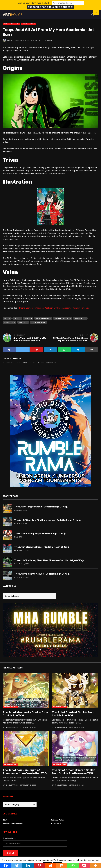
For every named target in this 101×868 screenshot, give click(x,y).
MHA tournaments (43, 318)
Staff (5, 820)
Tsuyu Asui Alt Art (38, 322)
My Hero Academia (12, 24)
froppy (7, 318)
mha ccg (28, 318)
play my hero (10, 322)
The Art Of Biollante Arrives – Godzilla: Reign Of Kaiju (42, 574)
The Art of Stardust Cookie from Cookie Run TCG (73, 714)
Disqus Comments (29, 362)
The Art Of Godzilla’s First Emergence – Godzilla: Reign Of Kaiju (48, 520)
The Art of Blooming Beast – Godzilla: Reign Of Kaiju (42, 547)
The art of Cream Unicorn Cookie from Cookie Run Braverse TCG (74, 772)
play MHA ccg (80, 318)
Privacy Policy (58, 820)
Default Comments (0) (47, 362)
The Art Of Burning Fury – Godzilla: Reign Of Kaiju (40, 533)
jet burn (17, 318)
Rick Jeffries (12, 727)
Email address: (9, 838)
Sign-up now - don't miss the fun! (33, 3)
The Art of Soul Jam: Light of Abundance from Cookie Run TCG (25, 772)
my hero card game (63, 318)
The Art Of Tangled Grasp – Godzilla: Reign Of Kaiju (41, 507)
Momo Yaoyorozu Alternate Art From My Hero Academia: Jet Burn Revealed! (55, 308)
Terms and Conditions (13, 824)
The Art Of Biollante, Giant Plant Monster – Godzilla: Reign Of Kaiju (49, 560)
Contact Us (56, 824)
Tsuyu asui (23, 322)
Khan (9, 40)
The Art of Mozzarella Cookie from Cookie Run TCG (25, 714)
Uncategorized (29, 24)
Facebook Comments (11, 362)
